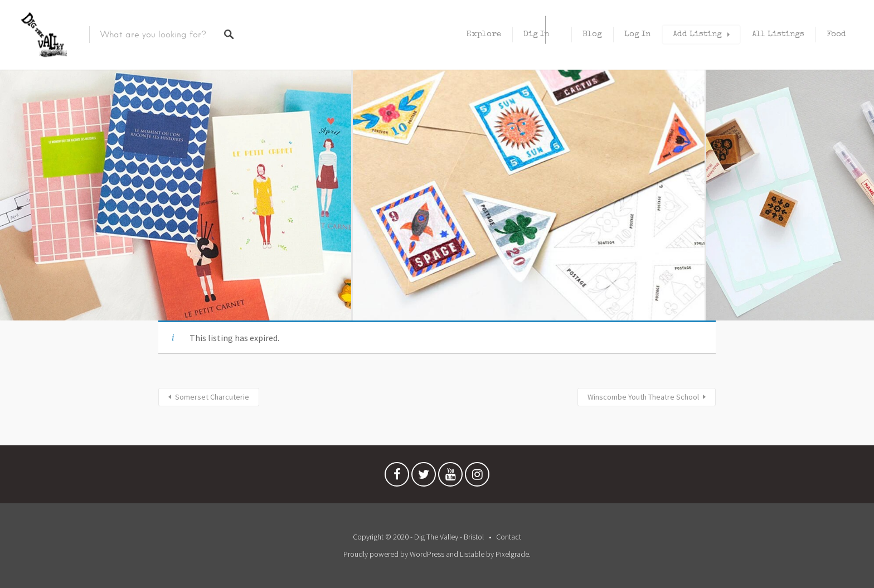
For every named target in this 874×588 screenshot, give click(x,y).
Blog (592, 34)
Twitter (424, 477)
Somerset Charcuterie (212, 397)
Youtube (450, 477)
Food (836, 34)
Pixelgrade (512, 554)
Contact (509, 537)
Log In (637, 34)
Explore (484, 34)
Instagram (477, 477)
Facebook (397, 477)
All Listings (778, 34)
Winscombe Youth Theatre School (643, 397)
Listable (472, 554)
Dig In (536, 34)
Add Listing (697, 34)
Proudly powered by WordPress (394, 554)
